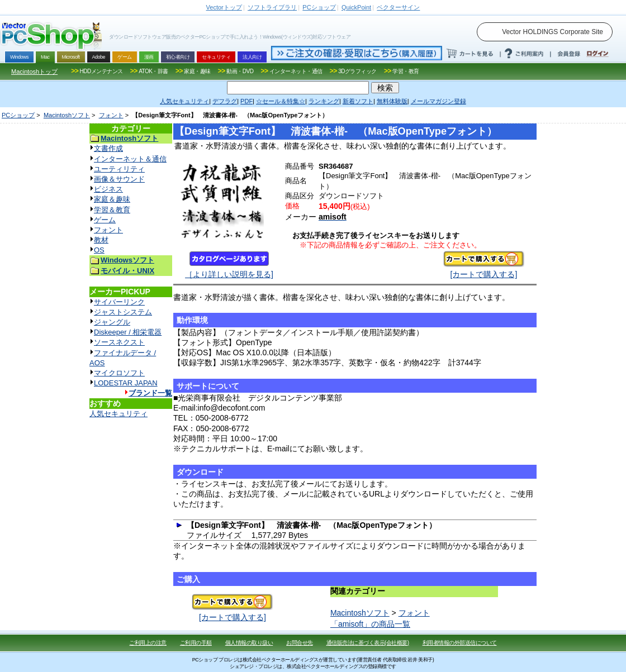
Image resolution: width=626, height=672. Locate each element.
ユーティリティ (119, 169)
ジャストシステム (123, 312)
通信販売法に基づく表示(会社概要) (368, 643)
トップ (224, 7)
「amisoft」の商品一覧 (370, 624)
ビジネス (108, 189)
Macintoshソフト (67, 115)
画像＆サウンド (119, 179)
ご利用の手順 (196, 643)
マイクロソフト (119, 373)
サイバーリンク (119, 302)
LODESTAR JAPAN (126, 383)
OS (99, 250)
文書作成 (108, 148)
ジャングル (112, 322)
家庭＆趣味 (112, 199)
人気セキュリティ (118, 414)
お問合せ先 (300, 643)
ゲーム (105, 220)
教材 (101, 240)
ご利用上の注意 (148, 643)
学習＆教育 (112, 210)
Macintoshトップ (34, 72)
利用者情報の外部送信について (460, 643)
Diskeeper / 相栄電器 (128, 332)
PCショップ (18, 115)
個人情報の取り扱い (249, 643)
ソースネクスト (119, 342)
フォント (111, 115)
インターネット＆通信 (130, 159)
